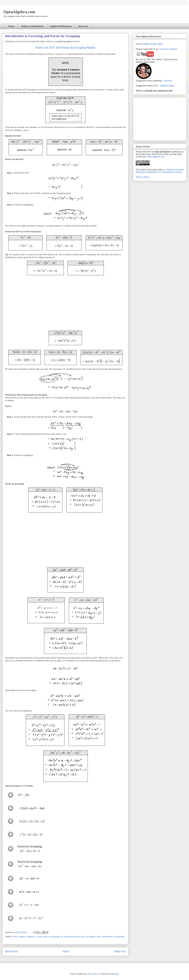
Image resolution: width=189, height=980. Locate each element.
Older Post (120, 951)
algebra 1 (31, 937)
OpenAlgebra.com (156, 157)
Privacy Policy (143, 177)
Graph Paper (157, 44)
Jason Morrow (93, 974)
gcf (62, 937)
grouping (91, 937)
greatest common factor (75, 937)
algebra (23, 937)
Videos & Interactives (32, 26)
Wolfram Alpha (167, 86)
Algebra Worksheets (61, 26)
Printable (146, 44)
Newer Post (11, 951)
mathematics (108, 937)
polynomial (119, 937)
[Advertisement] (160, 118)
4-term (15, 937)
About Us (83, 26)
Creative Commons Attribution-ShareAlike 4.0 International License (160, 171)
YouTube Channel (168, 49)
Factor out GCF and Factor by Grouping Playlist (65, 48)
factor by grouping (51, 937)
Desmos (168, 81)
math (98, 937)
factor (39, 937)
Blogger (115, 974)
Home (11, 26)
